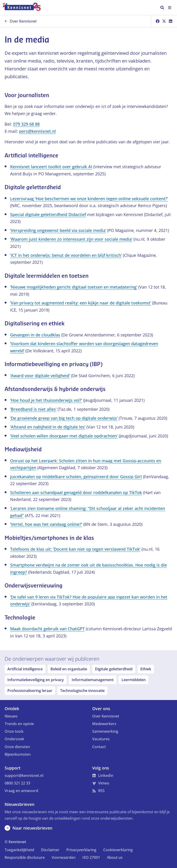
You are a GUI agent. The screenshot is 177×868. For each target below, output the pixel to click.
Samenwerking (105, 731)
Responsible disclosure (25, 857)
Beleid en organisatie (69, 669)
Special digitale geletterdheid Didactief (48, 214)
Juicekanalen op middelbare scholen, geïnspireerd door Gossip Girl (76, 477)
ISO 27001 (91, 857)
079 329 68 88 (26, 124)
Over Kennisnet (21, 21)
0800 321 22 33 (17, 783)
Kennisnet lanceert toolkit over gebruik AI (51, 167)
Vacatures (101, 739)
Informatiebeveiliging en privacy (36, 680)
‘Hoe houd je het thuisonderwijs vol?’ (46, 400)
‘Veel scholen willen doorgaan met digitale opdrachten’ (64, 436)
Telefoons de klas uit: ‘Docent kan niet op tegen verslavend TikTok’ (75, 549)
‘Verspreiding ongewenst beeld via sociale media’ (58, 230)
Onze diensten (17, 747)
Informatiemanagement (93, 680)
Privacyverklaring (81, 850)
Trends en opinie (19, 724)
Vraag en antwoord (21, 791)
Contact (99, 747)
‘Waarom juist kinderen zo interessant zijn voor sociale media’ (71, 239)
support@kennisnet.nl (24, 775)
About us (115, 857)
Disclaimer (50, 850)
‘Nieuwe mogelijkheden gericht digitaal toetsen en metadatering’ (74, 287)
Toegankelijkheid (19, 850)
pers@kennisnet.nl (37, 131)
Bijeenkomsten (18, 754)
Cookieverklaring (118, 850)
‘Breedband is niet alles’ (33, 409)
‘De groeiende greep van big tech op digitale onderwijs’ (64, 418)
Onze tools (14, 731)
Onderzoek (14, 739)
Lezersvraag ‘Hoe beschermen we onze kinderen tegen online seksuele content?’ (89, 199)
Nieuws (11, 716)
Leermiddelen (134, 680)
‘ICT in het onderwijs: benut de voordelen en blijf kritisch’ (66, 255)
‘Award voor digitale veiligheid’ (40, 376)
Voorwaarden (64, 857)
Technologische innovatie (82, 691)
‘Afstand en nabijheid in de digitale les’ (48, 427)
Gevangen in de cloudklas (35, 335)
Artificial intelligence (25, 669)
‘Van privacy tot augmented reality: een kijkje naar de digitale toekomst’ (81, 303)
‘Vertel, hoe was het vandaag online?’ (46, 524)
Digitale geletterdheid (114, 669)
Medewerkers (104, 724)
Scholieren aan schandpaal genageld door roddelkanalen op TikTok (76, 492)
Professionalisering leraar (30, 691)
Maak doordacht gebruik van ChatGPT (47, 629)
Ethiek (146, 669)
